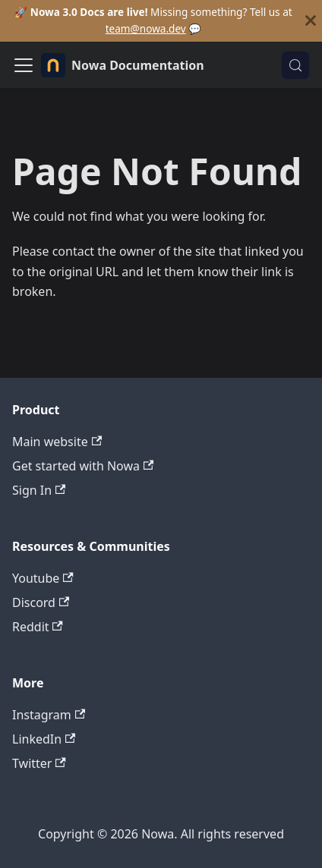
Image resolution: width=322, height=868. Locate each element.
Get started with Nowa (83, 466)
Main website (57, 442)
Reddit (38, 627)
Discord (41, 602)
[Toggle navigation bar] (24, 65)
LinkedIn (44, 739)
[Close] (311, 21)
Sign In (39, 490)
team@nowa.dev (146, 28)
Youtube (43, 578)
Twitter (39, 763)
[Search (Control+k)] (295, 65)
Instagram (49, 715)
